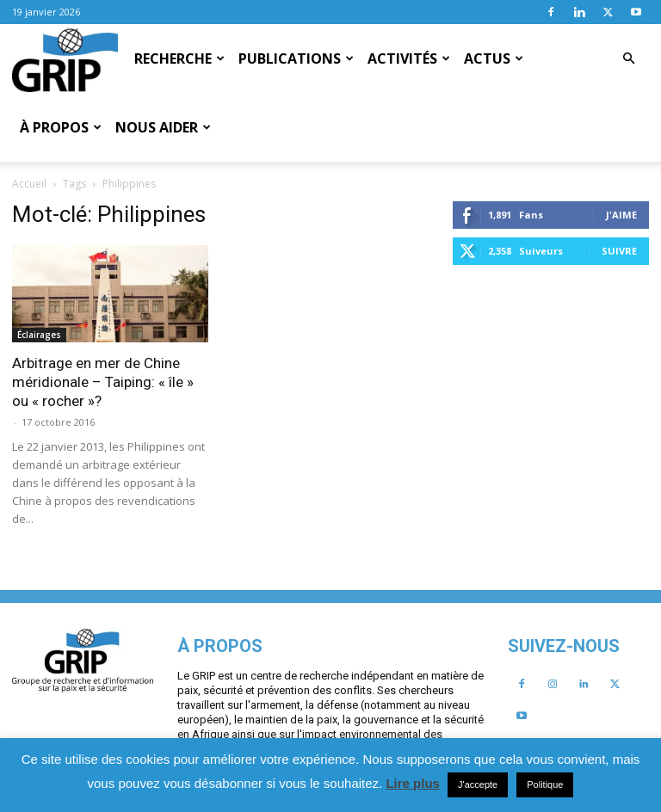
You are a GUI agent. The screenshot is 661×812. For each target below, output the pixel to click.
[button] (628, 58)
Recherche (179, 58)
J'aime (621, 215)
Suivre (619, 251)
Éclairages (39, 335)
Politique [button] (545, 784)
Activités (409, 58)
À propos (61, 127)
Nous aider (163, 127)
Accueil (29, 184)
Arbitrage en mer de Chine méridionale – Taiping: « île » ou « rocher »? (103, 382)
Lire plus (413, 783)
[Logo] (65, 59)
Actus (494, 58)
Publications (296, 58)
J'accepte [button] (478, 784)
